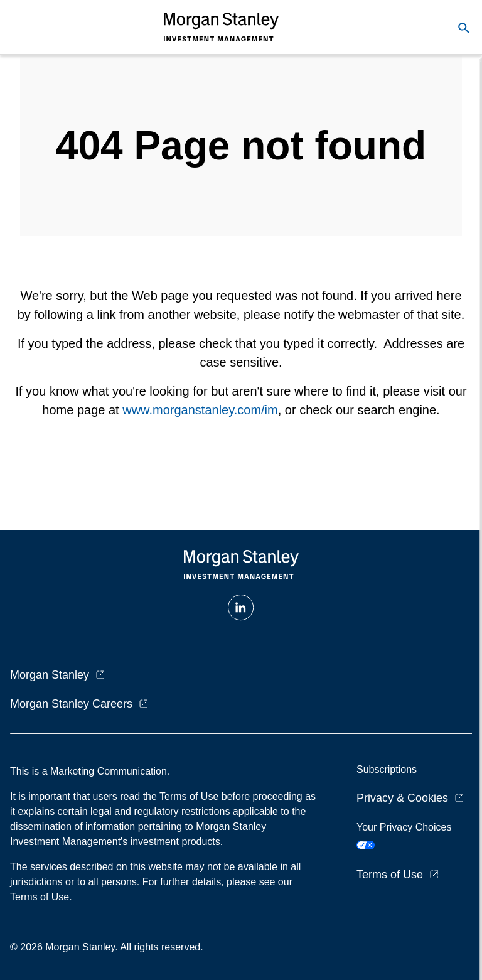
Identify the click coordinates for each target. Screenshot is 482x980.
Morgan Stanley (50, 675)
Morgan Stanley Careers (71, 704)
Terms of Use (390, 875)
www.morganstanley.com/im (200, 410)
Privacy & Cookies (402, 798)
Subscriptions (387, 769)
